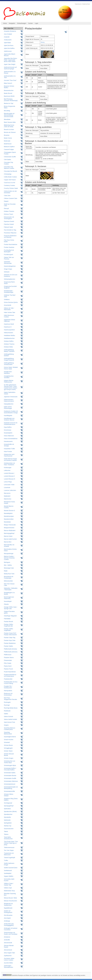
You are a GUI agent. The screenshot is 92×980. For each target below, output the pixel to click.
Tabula (6, 831)
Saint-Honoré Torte (10, 722)
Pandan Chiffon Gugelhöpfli (9, 630)
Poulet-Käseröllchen (10, 672)
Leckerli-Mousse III (10, 479)
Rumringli (7, 705)
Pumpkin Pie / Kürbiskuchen (8, 687)
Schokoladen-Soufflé (10, 778)
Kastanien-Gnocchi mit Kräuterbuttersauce (11, 424)
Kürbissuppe (8, 468)
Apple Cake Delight (10, 64)
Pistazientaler (8, 660)
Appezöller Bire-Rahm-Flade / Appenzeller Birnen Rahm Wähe (11, 60)
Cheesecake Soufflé (10, 157)
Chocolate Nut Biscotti (10, 171)
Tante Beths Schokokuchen (8, 838)
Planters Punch (8, 669)
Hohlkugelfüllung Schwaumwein (9, 364)
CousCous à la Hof (10, 183)
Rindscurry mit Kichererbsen (8, 694)
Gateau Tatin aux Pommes (9, 258)
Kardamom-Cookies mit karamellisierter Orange (11, 412)
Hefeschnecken (9, 333)
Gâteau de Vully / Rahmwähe (9, 309)
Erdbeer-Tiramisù (9, 211)
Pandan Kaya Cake (10, 640)
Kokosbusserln (8, 441)
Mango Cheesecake (10, 525)
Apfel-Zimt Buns (9, 46)
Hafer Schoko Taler (10, 312)
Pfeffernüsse (8, 655)
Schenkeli (7, 742)
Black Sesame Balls (10, 122)
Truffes (6, 860)
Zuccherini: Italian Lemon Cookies (9, 959)
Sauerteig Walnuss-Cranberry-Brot (10, 729)
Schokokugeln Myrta (10, 765)
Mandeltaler (7, 522)
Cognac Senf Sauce (10, 180)
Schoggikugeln (8, 748)
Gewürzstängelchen (10, 266)
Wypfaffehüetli (8, 908)
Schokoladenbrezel (10, 784)
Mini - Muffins (8, 565)
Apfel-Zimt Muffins (9, 48)
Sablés (6, 714)
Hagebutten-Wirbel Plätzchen (9, 320)
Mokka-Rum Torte (9, 574)
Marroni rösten (8, 536)
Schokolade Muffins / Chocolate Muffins (10, 769)
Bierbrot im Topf (9, 103)
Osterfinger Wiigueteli (10, 616)
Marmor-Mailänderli (10, 531)
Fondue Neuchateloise (11, 244)
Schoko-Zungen (9, 758)
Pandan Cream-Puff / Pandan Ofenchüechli (10, 634)
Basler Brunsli (8, 93)
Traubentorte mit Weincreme (9, 854)
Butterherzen (8, 144)
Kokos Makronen (9, 436)
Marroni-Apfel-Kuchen (10, 539)
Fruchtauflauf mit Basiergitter (9, 251)
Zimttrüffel (7, 940)
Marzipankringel (9, 554)
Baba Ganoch (8, 83)
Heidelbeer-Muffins (10, 336)
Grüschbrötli (8, 305)
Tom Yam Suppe (9, 850)
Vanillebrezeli (8, 871)
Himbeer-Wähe (8, 347)
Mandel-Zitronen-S (9, 511)
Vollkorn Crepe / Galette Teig (9, 884)
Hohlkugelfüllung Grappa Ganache (9, 359)
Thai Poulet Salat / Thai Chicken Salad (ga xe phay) (11, 843)
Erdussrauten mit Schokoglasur (9, 218)
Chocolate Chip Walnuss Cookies (9, 168)
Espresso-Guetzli (9, 221)
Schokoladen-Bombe (10, 776)
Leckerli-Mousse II (9, 476)
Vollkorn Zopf (8, 888)
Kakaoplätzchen (9, 404)
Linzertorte (7, 488)
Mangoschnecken (9, 528)
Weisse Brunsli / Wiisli (10, 898)
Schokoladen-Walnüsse (11, 781)
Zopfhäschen (8, 956)
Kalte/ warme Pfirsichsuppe (8, 408)
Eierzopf (6, 209)
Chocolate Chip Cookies (8, 163)
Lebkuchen (7, 470)
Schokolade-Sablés (10, 773)
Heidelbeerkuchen (9, 338)
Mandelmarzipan (9, 516)
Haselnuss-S (8, 327)
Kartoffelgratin (8, 416)
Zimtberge (7, 921)
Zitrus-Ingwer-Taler (9, 953)
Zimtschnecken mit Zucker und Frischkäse (11, 933)
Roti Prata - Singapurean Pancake (10, 699)
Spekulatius (7, 809)
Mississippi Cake (9, 568)
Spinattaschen (8, 814)
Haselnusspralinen (9, 330)
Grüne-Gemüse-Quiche (11, 302)
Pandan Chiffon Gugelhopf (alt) (9, 625)
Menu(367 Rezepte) (65, 11)
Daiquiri (6, 201)
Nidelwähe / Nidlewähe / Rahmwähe (11, 589)
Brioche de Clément (10, 132)
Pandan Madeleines (10, 643)
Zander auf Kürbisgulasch (8, 912)
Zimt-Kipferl (7, 918)
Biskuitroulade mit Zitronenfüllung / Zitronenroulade (9, 115)
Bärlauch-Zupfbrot (9, 147)
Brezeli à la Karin (9, 130)
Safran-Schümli (8, 717)
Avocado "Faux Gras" (10, 80)
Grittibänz (7, 300)
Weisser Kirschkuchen (10, 901)
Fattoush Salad (8, 227)
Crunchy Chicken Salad (11, 188)
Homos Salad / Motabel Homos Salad (11, 368)
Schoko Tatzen (8, 751)
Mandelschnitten (9, 519)
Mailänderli (7, 496)
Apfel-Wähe (7, 43)
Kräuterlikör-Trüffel (9, 449)
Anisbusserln (8, 40)
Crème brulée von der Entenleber (10, 192)
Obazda (6, 604)
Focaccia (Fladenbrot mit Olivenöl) (10, 236)
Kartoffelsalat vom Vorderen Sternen (9, 419)
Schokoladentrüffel (9, 791)
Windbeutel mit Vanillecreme (8, 904)
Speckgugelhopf (9, 806)
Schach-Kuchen (9, 740)
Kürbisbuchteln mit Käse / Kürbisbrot (9, 464)
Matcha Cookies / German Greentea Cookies (9, 558)
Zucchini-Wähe (8, 963)
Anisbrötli (7, 37)
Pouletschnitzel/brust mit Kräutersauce (10, 675)
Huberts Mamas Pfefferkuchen (9, 381)
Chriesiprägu (8, 174)
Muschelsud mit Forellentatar (9, 577)
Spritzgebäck (8, 823)
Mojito (6, 571)
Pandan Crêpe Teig (10, 638)
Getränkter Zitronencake (8, 263)
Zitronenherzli (8, 950)
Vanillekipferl (8, 873)
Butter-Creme (8, 138)
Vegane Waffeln (9, 876)
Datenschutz (86, 4)
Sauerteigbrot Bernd (10, 737)
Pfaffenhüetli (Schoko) (10, 649)
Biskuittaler (7, 119)
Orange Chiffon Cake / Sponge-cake (10, 608)
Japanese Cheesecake (11, 397)
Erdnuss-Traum (8, 214)
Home (5, 23)
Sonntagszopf (8, 803)
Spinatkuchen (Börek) (10, 812)
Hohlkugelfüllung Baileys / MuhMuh (9, 351)
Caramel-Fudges (9, 149)
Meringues (7, 562)
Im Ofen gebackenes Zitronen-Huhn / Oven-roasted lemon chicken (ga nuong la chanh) (11, 387)
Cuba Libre (7, 196)
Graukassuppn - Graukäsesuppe (9, 292)
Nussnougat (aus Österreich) (9, 598)
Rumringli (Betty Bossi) (11, 708)
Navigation (12, 23)
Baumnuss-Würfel (9, 96)
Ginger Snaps (8, 269)
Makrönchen (8, 499)
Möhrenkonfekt (8, 581)
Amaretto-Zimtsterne (10, 31)
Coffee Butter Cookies (10, 177)
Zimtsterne (7, 937)
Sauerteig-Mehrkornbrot (8, 733)
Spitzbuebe (7, 820)
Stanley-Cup (8, 826)
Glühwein (7, 272)
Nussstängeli (8, 601)
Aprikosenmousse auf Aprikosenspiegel (10, 68)
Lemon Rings (8, 482)
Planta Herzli (8, 666)
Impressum (78, 4)
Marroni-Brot (8, 542)
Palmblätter (7, 619)
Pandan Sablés (8, 646)
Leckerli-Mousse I (9, 473)
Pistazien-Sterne (9, 658)
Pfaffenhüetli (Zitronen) (11, 652)
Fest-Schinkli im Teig (10, 230)
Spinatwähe (7, 817)
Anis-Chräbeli (8, 34)
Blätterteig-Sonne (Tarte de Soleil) (9, 126)
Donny (43, 42)
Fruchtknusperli (8, 255)
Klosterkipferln (8, 433)
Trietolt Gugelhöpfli (9, 858)
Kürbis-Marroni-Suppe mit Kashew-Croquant (10, 460)
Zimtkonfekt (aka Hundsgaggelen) (9, 925)
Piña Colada (8, 663)
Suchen (31, 23)
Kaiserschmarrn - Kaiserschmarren (9, 400)
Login (36, 23)
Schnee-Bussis (8, 745)
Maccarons (7, 493)
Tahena (6, 834)
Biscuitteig (7, 111)
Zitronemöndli (8, 943)
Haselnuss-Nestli (9, 324)
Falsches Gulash (9, 224)
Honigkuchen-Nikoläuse (8, 372)
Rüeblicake (7, 711)
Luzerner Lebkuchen (10, 490)
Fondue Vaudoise (9, 247)
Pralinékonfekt (8, 679)
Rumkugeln (7, 702)
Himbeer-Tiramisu (9, 344)
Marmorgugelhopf (9, 533)
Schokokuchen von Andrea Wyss (10, 762)
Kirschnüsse (8, 430)
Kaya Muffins (8, 427)
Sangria (6, 725)
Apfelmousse (8, 51)
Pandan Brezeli (8, 622)
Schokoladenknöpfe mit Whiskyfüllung (11, 788)
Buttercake (7, 141)
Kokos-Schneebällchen (11, 439)
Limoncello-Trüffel (9, 485)
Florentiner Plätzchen (10, 233)
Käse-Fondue (8, 452)
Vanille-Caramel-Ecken (11, 868)
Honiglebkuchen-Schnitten (9, 377)
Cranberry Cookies (9, 185)
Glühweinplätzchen (10, 279)
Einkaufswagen (22, 23)
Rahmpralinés (8, 691)
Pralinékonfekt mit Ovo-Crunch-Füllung (11, 683)
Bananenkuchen (9, 90)
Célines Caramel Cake (11, 198)
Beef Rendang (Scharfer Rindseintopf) (11, 100)
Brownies (7, 135)
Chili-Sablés (7, 160)
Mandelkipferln (8, 513)
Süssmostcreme (9, 829)
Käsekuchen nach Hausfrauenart (9, 455)
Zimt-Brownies (8, 915)
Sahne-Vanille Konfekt (10, 719)
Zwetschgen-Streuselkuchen (9, 967)
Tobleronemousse (9, 848)
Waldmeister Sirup (9, 891)
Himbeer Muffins (9, 341)
